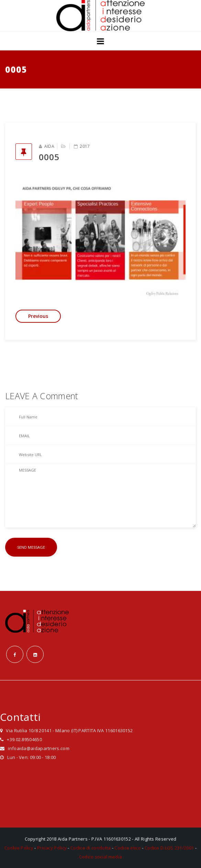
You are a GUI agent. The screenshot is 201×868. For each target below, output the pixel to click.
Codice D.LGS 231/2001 (169, 848)
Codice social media (101, 857)
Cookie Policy (19, 848)
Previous (38, 316)
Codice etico (128, 848)
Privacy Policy (52, 848)
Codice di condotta (91, 848)
